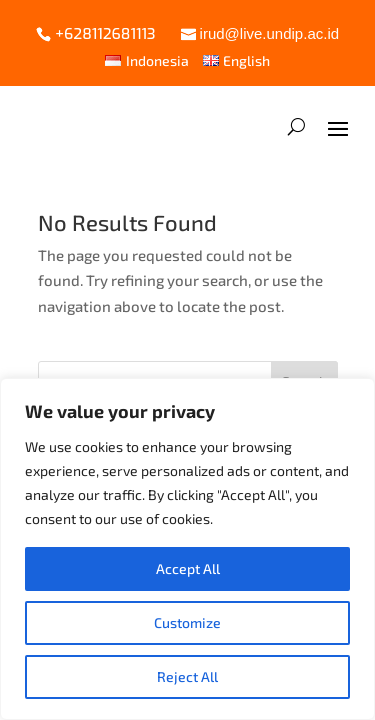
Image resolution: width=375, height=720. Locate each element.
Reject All (187, 676)
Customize (187, 622)
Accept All (188, 568)
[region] (187, 549)
